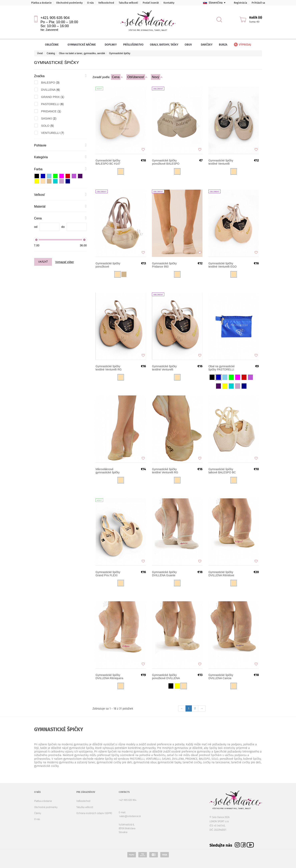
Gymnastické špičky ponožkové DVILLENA (166, 677)
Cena (116, 77)
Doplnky (111, 45)
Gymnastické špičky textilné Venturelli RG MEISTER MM (109, 368)
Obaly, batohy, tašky (164, 45)
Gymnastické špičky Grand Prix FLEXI (108, 574)
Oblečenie (53, 45)
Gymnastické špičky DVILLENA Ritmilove (221, 574)
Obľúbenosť (136, 77)
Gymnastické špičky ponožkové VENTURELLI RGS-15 (110, 265)
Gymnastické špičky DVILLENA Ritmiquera (109, 677)
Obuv (190, 45)
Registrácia (240, 3)
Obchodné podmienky (69, 3)
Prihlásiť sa (258, 3)
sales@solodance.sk (130, 816)
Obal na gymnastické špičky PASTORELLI (222, 368)
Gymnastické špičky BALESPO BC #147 (108, 162)
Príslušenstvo (133, 45)
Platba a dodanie (41, 3)
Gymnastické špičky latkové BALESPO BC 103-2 (222, 471)
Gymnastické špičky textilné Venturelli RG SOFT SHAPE (165, 471)
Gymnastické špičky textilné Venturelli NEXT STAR (221, 162)
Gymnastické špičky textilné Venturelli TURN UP (164, 368)
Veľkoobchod (106, 3)
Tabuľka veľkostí (128, 3)
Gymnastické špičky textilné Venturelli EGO (223, 265)
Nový (155, 77)
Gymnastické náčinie (83, 45)
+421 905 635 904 (55, 18)
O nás (90, 3)
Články (38, 813)
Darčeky (207, 45)
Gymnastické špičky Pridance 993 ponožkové (164, 265)
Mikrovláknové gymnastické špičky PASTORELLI (108, 471)
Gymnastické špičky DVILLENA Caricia (221, 677)
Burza (223, 45)
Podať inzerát (151, 3)
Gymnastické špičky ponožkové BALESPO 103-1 (166, 162)
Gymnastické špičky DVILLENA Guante (164, 574)
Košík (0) (256, 17)
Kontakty (169, 3)
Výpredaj (242, 45)
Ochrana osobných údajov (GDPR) (94, 813)
